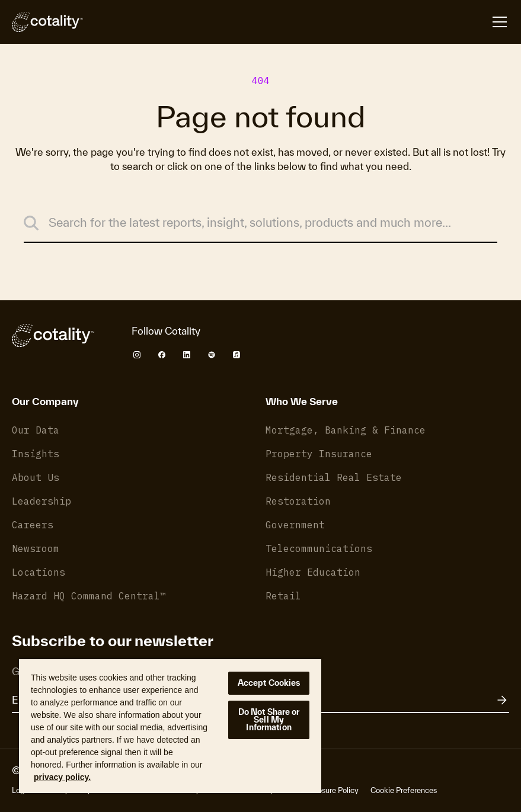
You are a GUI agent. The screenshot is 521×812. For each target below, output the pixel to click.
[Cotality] (47, 22)
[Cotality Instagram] (137, 355)
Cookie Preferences (404, 790)
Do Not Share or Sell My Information (269, 720)
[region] (170, 726)
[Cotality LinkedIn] (187, 355)
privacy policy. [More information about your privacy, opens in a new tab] (62, 777)
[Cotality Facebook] (162, 355)
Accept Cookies (269, 683)
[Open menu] (500, 22)
